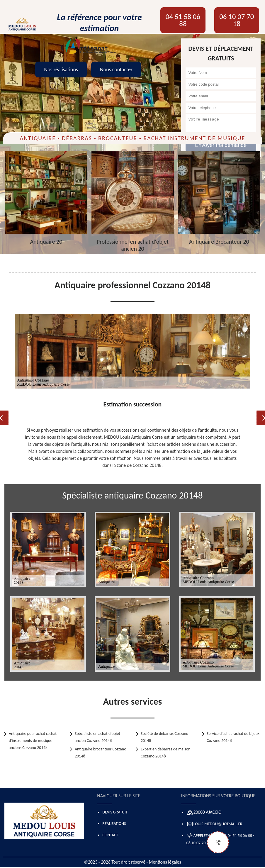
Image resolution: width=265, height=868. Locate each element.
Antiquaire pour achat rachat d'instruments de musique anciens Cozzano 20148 (33, 741)
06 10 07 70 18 (237, 20)
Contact (110, 835)
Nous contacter (116, 69)
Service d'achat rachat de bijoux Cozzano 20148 (233, 737)
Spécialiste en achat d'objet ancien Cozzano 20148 (97, 737)
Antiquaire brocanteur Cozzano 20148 (101, 753)
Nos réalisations (61, 69)
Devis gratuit (115, 812)
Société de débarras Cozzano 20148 (164, 737)
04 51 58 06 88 (183, 20)
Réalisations (114, 824)
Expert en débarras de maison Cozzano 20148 (165, 753)
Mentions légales (165, 862)
